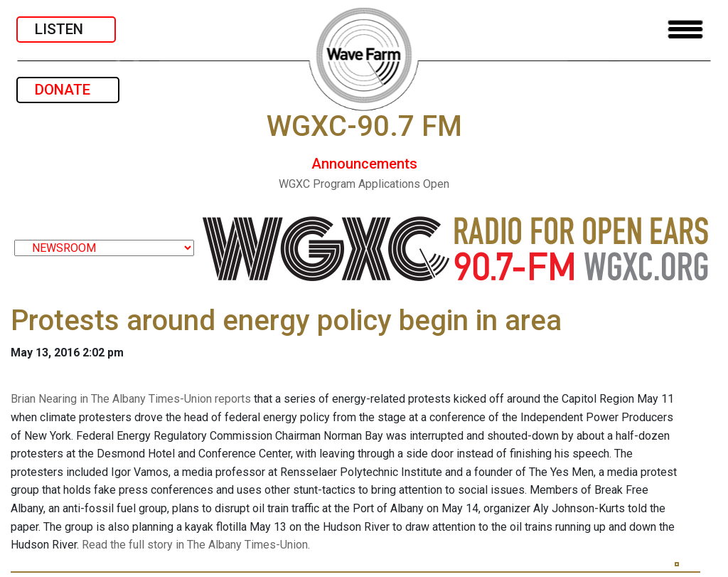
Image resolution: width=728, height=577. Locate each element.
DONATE (68, 90)
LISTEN (66, 29)
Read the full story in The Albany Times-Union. (196, 545)
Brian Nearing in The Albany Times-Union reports (131, 399)
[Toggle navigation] (685, 30)
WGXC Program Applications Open (364, 184)
